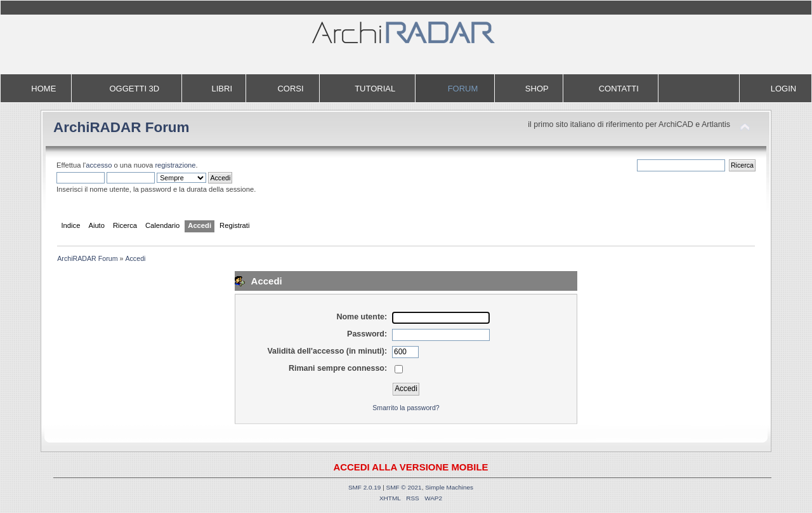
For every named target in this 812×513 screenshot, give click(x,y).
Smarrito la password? (406, 408)
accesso (99, 165)
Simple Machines (449, 487)
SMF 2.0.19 (365, 487)
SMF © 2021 (404, 487)
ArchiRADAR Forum (121, 127)
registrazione (175, 165)
